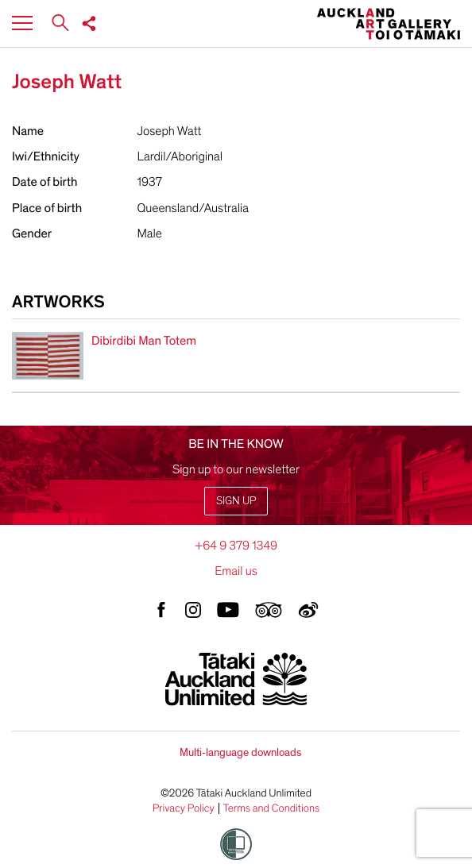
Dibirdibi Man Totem (144, 341)
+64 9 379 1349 (236, 546)
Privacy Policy (184, 808)
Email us (236, 571)
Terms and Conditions (272, 808)
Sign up (236, 501)
